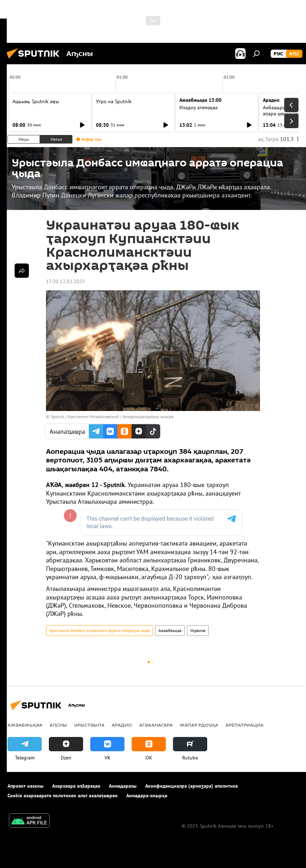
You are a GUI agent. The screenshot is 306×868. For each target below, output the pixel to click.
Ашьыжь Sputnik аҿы (36, 101)
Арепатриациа (244, 725)
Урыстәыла (89, 725)
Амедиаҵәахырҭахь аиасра (148, 417)
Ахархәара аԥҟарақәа (76, 786)
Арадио (271, 100)
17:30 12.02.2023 (65, 281)
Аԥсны (58, 725)
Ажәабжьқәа (170, 630)
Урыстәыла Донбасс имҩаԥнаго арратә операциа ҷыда (100, 630)
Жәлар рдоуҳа (199, 725)
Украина (198, 630)
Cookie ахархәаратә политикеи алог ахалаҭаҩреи (63, 796)
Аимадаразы (123, 786)
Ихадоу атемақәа (198, 107)
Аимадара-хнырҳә (147, 796)
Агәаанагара (156, 725)
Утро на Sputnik (114, 101)
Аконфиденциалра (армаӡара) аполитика (192, 786)
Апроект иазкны (25, 786)
